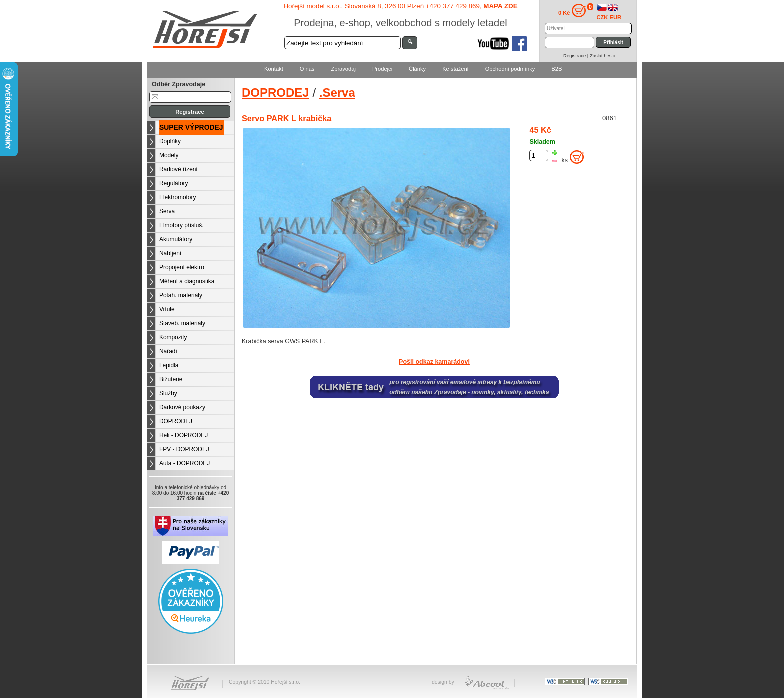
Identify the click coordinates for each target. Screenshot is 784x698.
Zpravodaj (343, 69)
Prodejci (382, 69)
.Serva (337, 93)
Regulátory (174, 183)
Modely (169, 155)
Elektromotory (178, 197)
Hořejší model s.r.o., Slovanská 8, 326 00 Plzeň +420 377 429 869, (400, 6)
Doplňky (170, 141)
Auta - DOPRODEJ (185, 463)
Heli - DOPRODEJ (184, 435)
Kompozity (173, 337)
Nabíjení (170, 253)
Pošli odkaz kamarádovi (434, 362)
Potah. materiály (181, 295)
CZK (603, 17)
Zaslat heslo (603, 56)
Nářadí (168, 351)
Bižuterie (171, 379)
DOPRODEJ (176, 421)
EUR (616, 17)
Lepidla (169, 365)
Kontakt (274, 69)
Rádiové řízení (179, 169)
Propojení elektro (182, 267)
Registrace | (577, 56)
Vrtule (167, 309)
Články (417, 69)
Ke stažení (456, 69)
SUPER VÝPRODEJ (191, 127)
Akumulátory (176, 239)
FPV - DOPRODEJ (184, 449)
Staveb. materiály (182, 323)
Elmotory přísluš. (182, 225)
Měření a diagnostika (187, 281)
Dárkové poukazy (182, 407)
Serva (167, 211)
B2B (557, 69)
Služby (168, 393)
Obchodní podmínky (510, 69)
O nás (307, 69)
